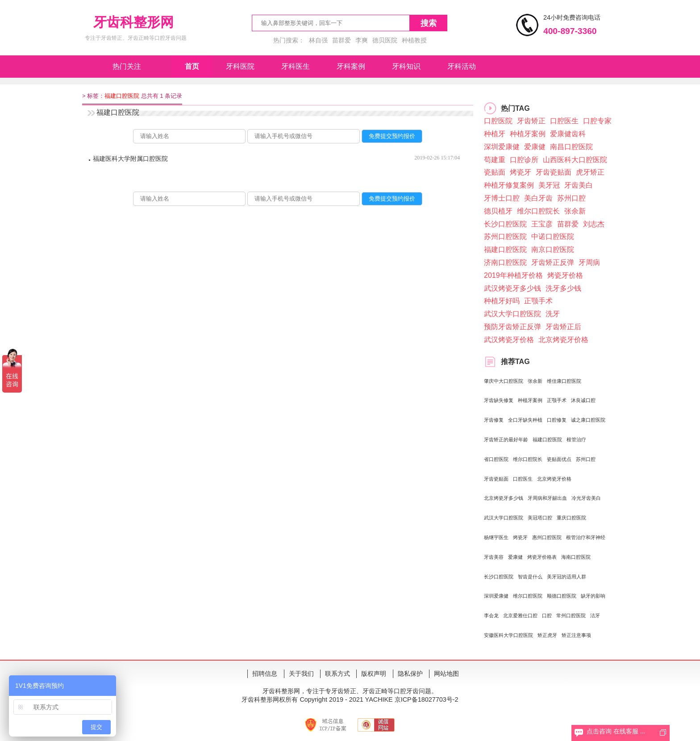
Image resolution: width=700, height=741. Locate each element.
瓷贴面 (495, 172)
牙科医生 (296, 66)
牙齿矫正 (531, 121)
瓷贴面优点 (559, 459)
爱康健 (535, 147)
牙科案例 (351, 66)
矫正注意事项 (576, 635)
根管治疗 (576, 440)
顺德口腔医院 (562, 596)
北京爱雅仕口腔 (520, 615)
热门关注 (127, 66)
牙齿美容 (494, 557)
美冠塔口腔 (540, 518)
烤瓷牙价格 (565, 275)
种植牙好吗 (502, 301)
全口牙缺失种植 (525, 420)
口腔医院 (498, 121)
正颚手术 (538, 301)
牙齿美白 (579, 185)
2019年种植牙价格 (513, 275)
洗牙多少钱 (563, 288)
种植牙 (495, 134)
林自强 (318, 40)
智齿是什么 (530, 577)
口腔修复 (557, 420)
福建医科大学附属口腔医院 (130, 159)
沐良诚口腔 (583, 400)
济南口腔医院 (505, 262)
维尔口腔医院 (528, 596)
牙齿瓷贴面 (554, 172)
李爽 (362, 40)
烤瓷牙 (521, 172)
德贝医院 (385, 40)
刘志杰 (594, 224)
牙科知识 (406, 66)
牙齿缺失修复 (499, 400)
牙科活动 (462, 66)
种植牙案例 (528, 134)
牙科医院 (240, 66)
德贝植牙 (498, 211)
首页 (192, 66)
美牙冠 (549, 185)
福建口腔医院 (505, 249)
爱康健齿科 (568, 134)
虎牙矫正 (590, 172)
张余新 (575, 211)
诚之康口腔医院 (588, 420)
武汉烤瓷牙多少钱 (512, 288)
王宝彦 (542, 224)
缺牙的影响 (593, 596)
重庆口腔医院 (571, 518)
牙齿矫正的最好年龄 (506, 440)
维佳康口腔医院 (564, 381)
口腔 (547, 615)
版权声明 (374, 674)
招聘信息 (265, 674)
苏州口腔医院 (505, 237)
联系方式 (337, 674)
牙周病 (589, 262)
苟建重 (495, 160)
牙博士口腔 (502, 198)
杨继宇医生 (496, 537)
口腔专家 (597, 121)
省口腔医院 (496, 459)
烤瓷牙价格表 (542, 557)
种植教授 (414, 40)
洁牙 (595, 615)
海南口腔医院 (576, 557)
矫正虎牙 (547, 635)
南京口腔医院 (553, 249)
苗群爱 (342, 40)
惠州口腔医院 (547, 537)
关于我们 (301, 674)
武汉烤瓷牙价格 (509, 340)
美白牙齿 (538, 198)
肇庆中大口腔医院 (504, 381)
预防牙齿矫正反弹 (512, 327)
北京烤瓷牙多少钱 (504, 498)
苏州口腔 (571, 198)
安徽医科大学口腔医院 (508, 635)
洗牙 (553, 314)
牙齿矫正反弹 (553, 262)
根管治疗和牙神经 (586, 537)
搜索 (429, 23)
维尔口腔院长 (538, 211)
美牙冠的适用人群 (567, 577)
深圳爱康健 (502, 147)
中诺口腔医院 (553, 237)
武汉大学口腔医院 (512, 314)
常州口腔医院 (571, 615)
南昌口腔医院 (571, 147)
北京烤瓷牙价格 (563, 340)
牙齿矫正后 (563, 327)
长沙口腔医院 (505, 224)
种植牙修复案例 (509, 185)
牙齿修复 (494, 420)
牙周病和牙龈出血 (547, 498)
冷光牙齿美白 (586, 498)
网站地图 (446, 674)
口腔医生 (564, 121)
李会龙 (491, 615)
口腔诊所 (524, 160)
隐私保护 (410, 674)
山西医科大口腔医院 (575, 160)
